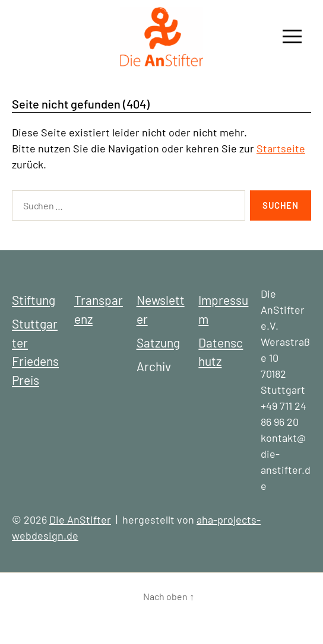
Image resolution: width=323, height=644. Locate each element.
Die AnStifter (80, 519)
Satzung (158, 342)
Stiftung (34, 300)
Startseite (281, 148)
